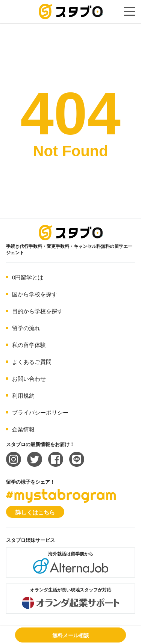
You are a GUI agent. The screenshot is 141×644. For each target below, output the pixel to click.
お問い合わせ (29, 379)
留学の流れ (26, 328)
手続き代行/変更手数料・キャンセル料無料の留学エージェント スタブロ (71, 11)
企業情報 (23, 429)
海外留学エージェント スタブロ (71, 233)
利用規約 (23, 396)
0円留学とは (28, 277)
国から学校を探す (35, 294)
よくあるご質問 (32, 362)
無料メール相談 (71, 635)
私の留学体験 (29, 345)
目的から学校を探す (37, 311)
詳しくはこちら (35, 512)
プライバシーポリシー (40, 412)
